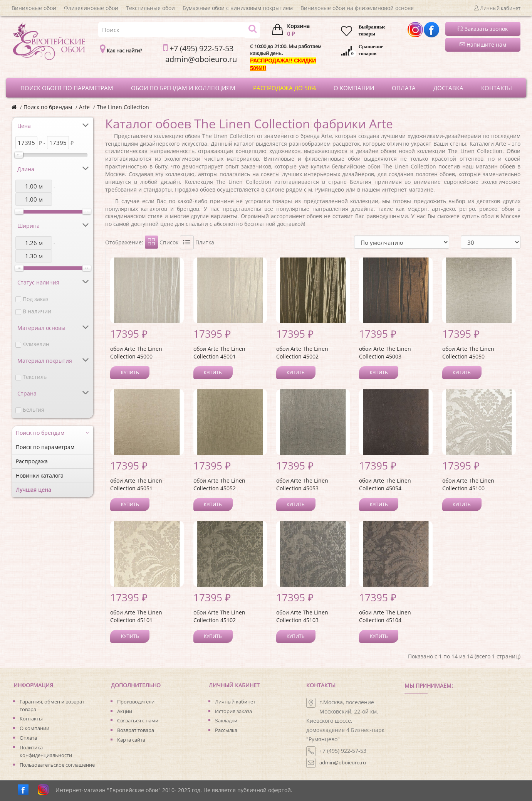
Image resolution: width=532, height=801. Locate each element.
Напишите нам (483, 45)
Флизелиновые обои (91, 8)
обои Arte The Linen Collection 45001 (219, 353)
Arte (84, 107)
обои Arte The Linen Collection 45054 (385, 484)
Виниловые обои (34, 8)
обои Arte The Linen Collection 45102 (219, 616)
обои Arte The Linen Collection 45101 (136, 616)
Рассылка (226, 730)
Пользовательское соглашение (57, 765)
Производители (136, 702)
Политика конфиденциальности (46, 751)
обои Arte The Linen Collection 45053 (302, 484)
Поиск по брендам (48, 107)
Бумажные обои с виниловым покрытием (238, 8)
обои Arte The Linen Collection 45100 (468, 484)
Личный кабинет (235, 702)
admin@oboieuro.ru (343, 762)
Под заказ (36, 299)
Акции (125, 711)
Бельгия (34, 410)
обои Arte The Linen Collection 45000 (136, 353)
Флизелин (36, 344)
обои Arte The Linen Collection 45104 (385, 616)
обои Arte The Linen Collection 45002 (302, 353)
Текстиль (35, 377)
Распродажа (32, 461)
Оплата (28, 738)
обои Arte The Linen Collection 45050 (468, 353)
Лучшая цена (34, 490)
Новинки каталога (40, 475)
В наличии (37, 311)
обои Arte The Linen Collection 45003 (385, 353)
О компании (34, 728)
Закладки (226, 720)
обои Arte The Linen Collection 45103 (302, 616)
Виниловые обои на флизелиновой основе (357, 8)
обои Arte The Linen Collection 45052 (219, 484)
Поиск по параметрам (45, 447)
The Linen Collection (123, 107)
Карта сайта (131, 740)
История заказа (233, 711)
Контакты (31, 719)
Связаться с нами (138, 720)
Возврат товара (136, 730)
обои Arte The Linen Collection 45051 (136, 484)
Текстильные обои (150, 8)
